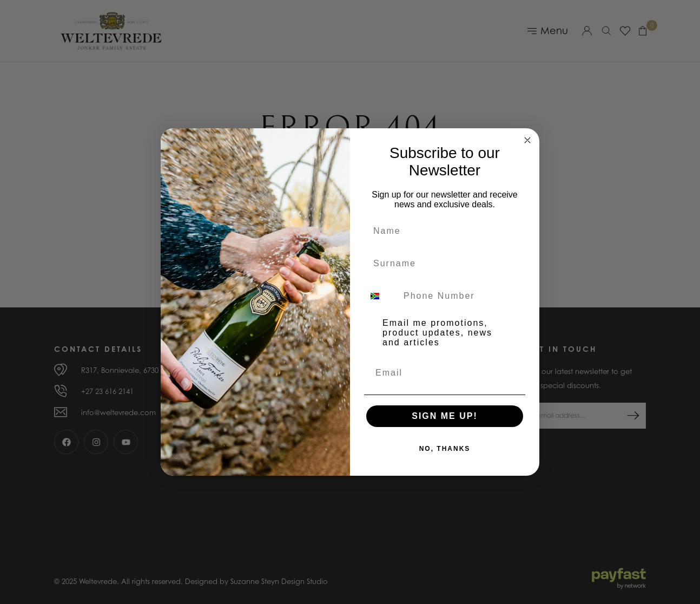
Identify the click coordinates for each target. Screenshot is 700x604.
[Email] (445, 373)
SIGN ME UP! (445, 416)
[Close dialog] (527, 140)
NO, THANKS (445, 449)
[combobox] (381, 296)
